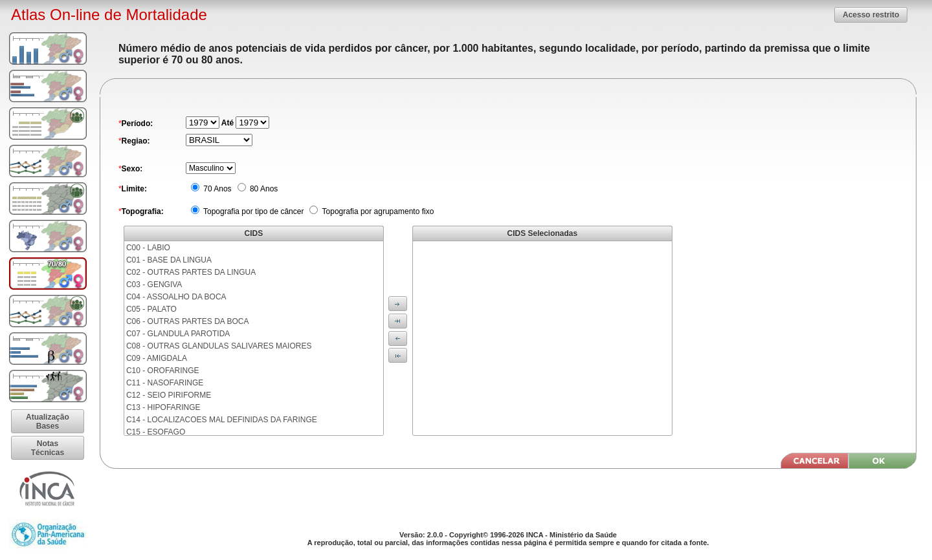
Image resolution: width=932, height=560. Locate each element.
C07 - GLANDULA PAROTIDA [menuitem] (178, 334)
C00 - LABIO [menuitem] (148, 248)
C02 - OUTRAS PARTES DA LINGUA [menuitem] (191, 272)
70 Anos (216, 189)
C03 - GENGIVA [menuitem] (154, 285)
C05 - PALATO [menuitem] (151, 309)
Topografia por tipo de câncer (253, 211)
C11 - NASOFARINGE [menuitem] (165, 383)
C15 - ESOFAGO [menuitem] (156, 432)
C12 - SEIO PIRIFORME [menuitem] (169, 395)
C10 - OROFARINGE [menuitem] (163, 371)
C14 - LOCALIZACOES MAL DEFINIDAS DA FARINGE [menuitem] (222, 420)
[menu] (254, 338)
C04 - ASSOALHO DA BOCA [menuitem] (176, 297)
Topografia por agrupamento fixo (377, 211)
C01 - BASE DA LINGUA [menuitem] (169, 260)
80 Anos (263, 189)
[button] (871, 15)
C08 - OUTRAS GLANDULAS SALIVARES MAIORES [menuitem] (219, 346)
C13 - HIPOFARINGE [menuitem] (163, 407)
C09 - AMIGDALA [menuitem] (157, 358)
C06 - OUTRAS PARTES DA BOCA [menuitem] (188, 321)
